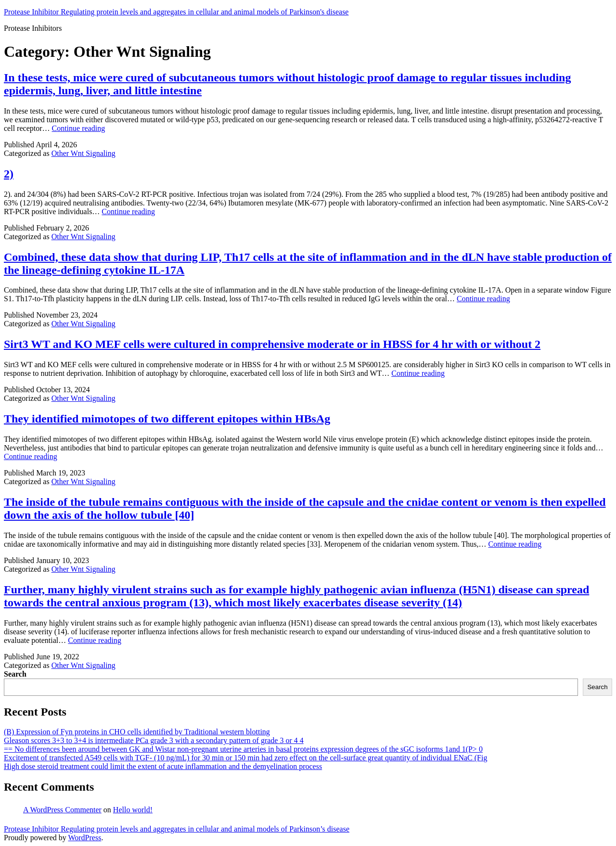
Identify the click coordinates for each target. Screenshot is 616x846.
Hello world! (133, 810)
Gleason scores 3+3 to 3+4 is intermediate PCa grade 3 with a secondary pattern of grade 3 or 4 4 (154, 740)
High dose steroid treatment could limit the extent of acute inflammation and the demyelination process (163, 766)
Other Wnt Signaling (83, 153)
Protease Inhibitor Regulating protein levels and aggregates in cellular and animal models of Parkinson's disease (176, 12)
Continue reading (79, 128)
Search (15, 674)
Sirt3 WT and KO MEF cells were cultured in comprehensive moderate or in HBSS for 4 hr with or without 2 (272, 344)
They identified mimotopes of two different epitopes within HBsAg (167, 419)
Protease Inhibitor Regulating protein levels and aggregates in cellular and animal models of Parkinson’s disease (177, 829)
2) (9, 174)
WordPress (84, 838)
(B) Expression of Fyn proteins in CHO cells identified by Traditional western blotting (137, 732)
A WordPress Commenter (62, 810)
